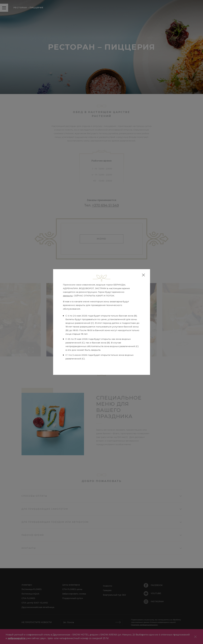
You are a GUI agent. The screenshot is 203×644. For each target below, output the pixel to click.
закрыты (68, 296)
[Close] (143, 275)
